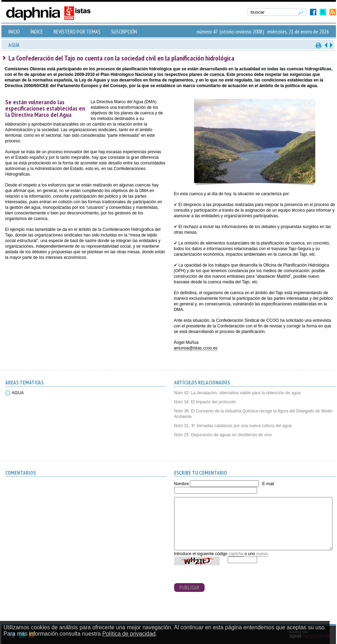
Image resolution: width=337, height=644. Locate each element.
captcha (236, 554)
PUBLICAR (189, 588)
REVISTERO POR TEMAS (77, 31)
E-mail (268, 484)
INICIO (14, 31)
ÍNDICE (37, 31)
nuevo (262, 554)
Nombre (182, 484)
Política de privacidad (129, 634)
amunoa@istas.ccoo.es (196, 348)
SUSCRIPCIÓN (124, 31)
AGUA (18, 393)
